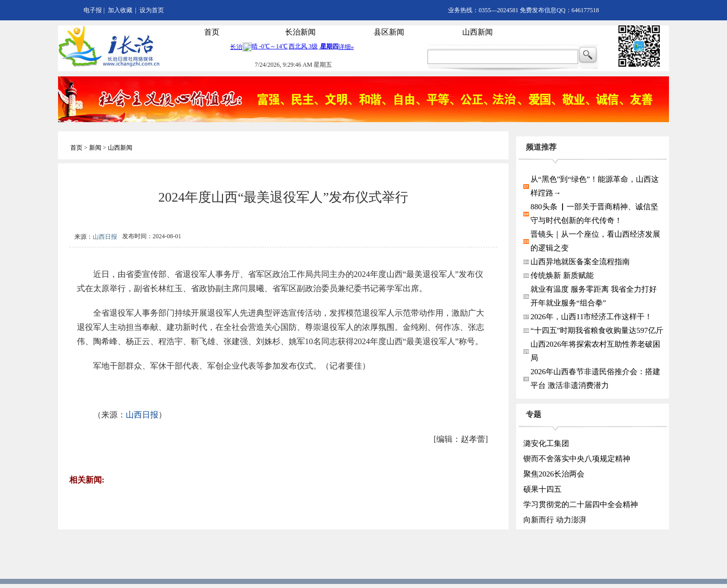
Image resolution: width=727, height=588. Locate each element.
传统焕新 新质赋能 (562, 275)
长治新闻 (300, 32)
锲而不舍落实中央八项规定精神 (577, 459)
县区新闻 (389, 32)
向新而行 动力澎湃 (555, 520)
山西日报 (105, 237)
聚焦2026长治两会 (554, 474)
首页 (212, 32)
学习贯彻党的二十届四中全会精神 (581, 505)
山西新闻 (478, 32)
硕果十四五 (542, 489)
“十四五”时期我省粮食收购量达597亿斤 (597, 330)
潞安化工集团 (546, 443)
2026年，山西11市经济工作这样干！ (591, 317)
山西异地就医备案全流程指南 (580, 262)
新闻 (95, 148)
